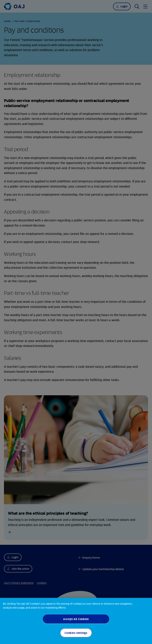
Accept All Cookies (76, 619)
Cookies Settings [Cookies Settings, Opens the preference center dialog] (76, 633)
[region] (76, 621)
